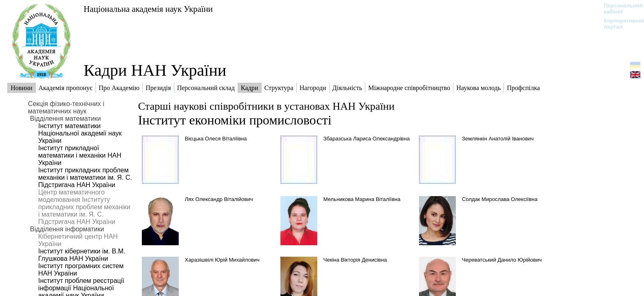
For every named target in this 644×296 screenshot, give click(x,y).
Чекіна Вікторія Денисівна (355, 260)
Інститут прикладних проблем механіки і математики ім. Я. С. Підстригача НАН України (85, 177)
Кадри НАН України (155, 70)
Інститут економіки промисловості (235, 120)
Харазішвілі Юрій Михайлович (222, 260)
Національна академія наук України (148, 9)
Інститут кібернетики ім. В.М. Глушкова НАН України (82, 255)
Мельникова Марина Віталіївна (362, 199)
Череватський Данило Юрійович (502, 260)
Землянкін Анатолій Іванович (498, 139)
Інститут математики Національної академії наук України (80, 133)
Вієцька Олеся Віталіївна (216, 139)
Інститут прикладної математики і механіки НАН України (80, 155)
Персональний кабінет (619, 9)
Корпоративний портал (619, 24)
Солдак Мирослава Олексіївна (500, 199)
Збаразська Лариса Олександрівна (367, 139)
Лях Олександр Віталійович (219, 199)
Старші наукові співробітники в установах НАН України (266, 106)
